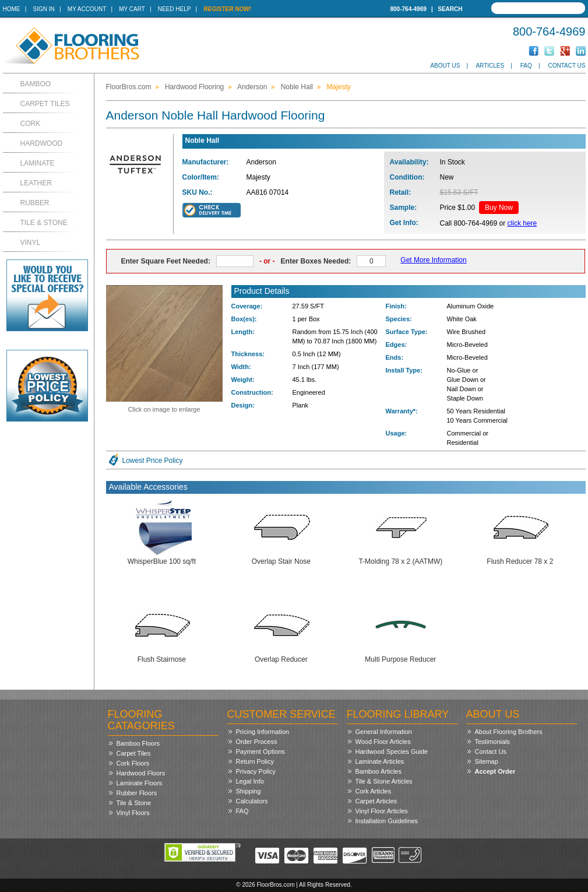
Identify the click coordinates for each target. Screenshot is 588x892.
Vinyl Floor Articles (382, 811)
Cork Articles (374, 791)
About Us (445, 66)
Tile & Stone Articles (384, 781)
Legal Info (250, 781)
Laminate (38, 163)
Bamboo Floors (138, 743)
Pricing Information (263, 732)
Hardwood (42, 143)
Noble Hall (297, 87)
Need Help (175, 9)
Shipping (249, 791)
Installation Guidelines (387, 821)
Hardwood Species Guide (392, 751)
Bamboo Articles (378, 771)
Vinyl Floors (133, 813)
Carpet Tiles (45, 104)
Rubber (35, 203)
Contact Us (566, 66)
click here (522, 223)
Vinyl (31, 243)
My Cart (132, 9)
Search (450, 9)
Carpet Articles (376, 801)
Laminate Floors (140, 783)
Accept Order (495, 771)
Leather (36, 183)
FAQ (526, 66)
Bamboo (36, 84)
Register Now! (227, 9)
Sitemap (487, 761)
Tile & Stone (44, 223)
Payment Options (260, 751)
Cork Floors (133, 763)
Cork (31, 124)
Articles (490, 66)
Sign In (44, 9)
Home (12, 9)
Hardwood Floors (141, 773)
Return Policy (255, 761)
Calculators (252, 801)
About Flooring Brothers (509, 732)
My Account (87, 9)
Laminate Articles (380, 761)
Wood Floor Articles (383, 742)
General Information (384, 732)
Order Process (257, 742)
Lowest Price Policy (153, 461)
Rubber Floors (137, 793)
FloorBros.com (129, 87)
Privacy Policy (256, 771)
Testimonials (493, 742)
